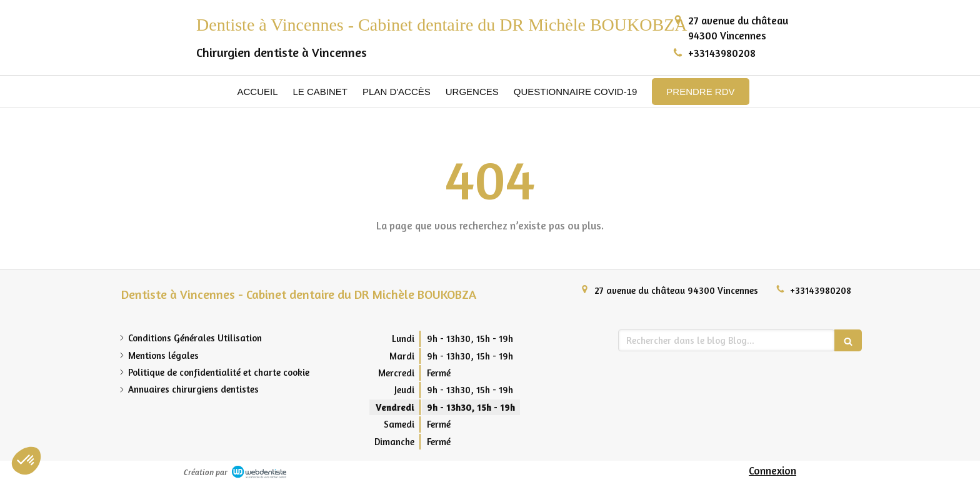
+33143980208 (722, 53)
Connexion (772, 470)
